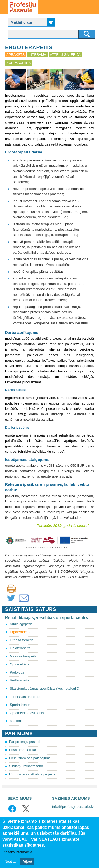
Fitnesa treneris (22, 640)
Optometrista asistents (27, 713)
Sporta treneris (21, 705)
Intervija (37, 55)
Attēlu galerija (65, 55)
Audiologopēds (21, 624)
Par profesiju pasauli (25, 742)
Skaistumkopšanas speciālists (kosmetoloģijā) (45, 689)
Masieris (16, 721)
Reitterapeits (19, 680)
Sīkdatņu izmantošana (26, 766)
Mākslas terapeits (23, 656)
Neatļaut (11, 862)
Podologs (17, 672)
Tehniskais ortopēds (25, 697)
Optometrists (20, 664)
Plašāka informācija (17, 852)
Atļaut (27, 862)
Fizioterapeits (20, 648)
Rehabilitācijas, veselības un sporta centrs (47, 618)
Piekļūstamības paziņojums (30, 758)
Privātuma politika (23, 750)
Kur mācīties (18, 63)
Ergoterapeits (20, 632)
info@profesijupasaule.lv (73, 807)
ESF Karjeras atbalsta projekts (32, 774)
